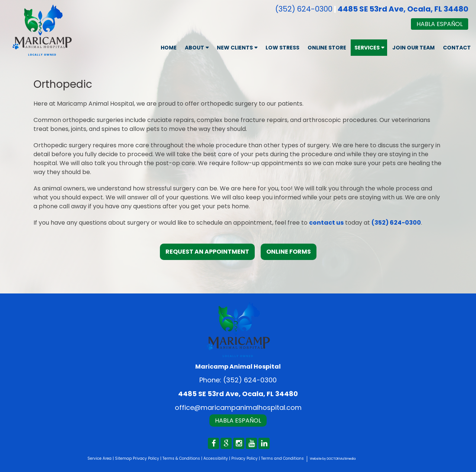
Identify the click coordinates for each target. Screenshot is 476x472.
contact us (326, 223)
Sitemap (123, 458)
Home (169, 48)
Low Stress (282, 48)
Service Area (99, 458)
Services (367, 48)
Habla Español (440, 24)
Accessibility (216, 458)
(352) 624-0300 (304, 9)
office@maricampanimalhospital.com (238, 407)
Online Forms (289, 252)
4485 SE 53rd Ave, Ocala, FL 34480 (403, 9)
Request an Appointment (207, 252)
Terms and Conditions (282, 458)
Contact (457, 48)
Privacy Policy (146, 458)
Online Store (327, 48)
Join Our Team (414, 48)
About (194, 48)
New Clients (235, 48)
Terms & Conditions (181, 458)
